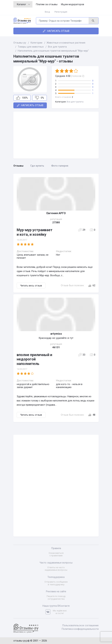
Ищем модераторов (72, 4)
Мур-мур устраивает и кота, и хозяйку (35, 232)
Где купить (37, 166)
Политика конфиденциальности (80, 629)
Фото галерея (60, 166)
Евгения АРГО (56, 213)
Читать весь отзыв (31, 286)
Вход (47, 12)
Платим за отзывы (47, 4)
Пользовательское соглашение (80, 625)
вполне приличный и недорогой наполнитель (34, 359)
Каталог (23, 4)
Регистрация (61, 12)
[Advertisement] (56, 135)
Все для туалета (75, 102)
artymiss (56, 334)
